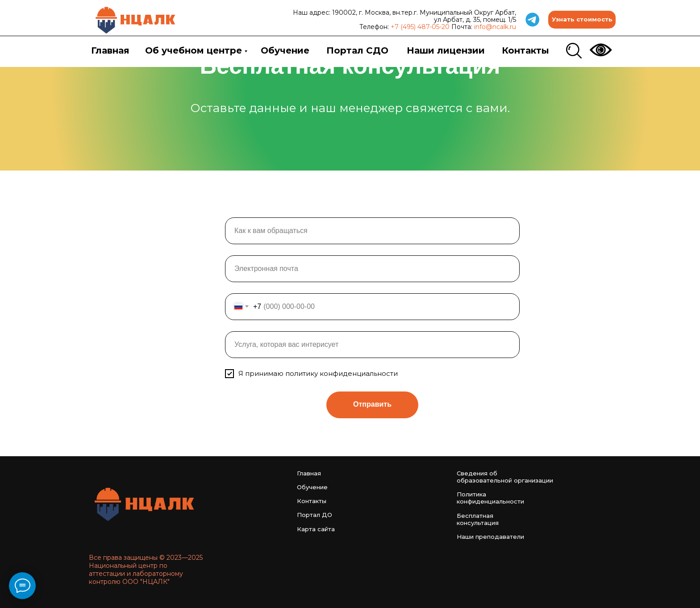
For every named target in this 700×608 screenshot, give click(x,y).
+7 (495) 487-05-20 (420, 27)
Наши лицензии (446, 50)
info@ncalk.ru (495, 27)
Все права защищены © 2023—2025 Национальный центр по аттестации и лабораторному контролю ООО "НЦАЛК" (146, 570)
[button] (582, 20)
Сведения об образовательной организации (505, 477)
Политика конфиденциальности (490, 498)
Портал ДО (315, 515)
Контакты (525, 50)
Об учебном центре (194, 50)
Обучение (285, 50)
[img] (136, 20)
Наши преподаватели (490, 537)
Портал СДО (357, 50)
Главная (110, 50)
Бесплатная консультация (478, 519)
